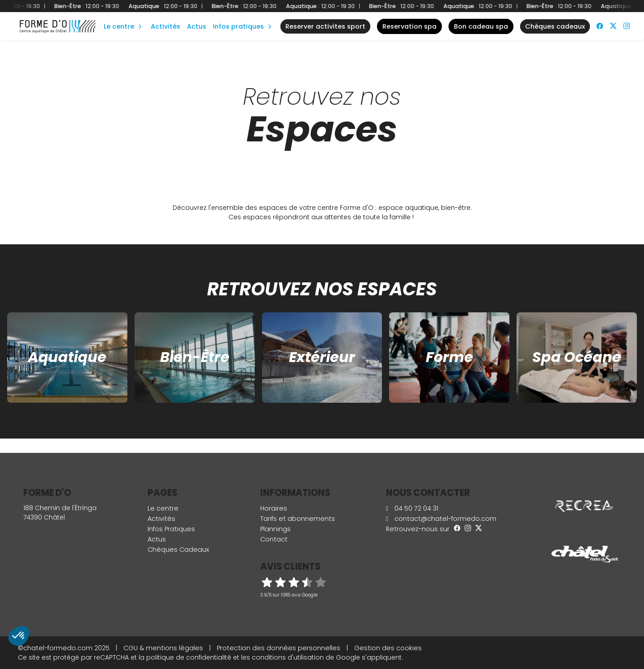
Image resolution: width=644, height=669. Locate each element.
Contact (274, 539)
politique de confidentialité (189, 657)
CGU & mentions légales (163, 648)
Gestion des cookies (388, 648)
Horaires (274, 508)
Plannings (275, 529)
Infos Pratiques (238, 26)
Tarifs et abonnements (298, 519)
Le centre (163, 508)
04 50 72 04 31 (412, 508)
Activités (165, 26)
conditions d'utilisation (288, 657)
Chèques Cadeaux (178, 550)
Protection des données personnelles (279, 648)
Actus (197, 26)
